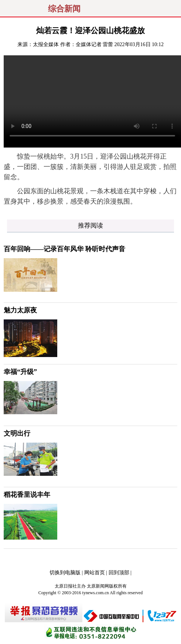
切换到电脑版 (65, 573)
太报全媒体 (46, 44)
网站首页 (95, 573)
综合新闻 (64, 9)
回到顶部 (119, 573)
